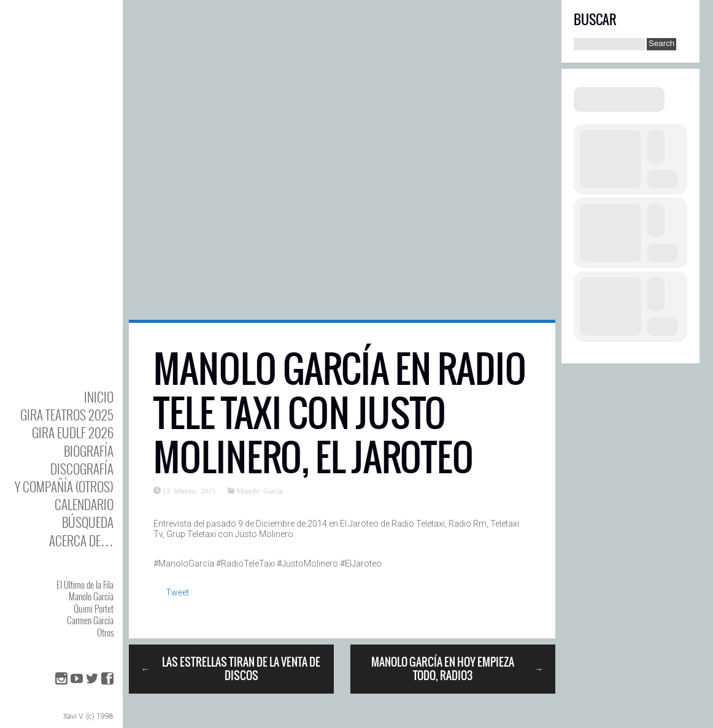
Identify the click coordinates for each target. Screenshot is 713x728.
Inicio (99, 397)
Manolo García (91, 596)
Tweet (177, 592)
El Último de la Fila (85, 584)
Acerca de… (81, 540)
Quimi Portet (94, 608)
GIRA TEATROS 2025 (67, 415)
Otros (105, 632)
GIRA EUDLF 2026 (73, 432)
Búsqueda (88, 522)
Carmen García (90, 620)
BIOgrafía (89, 451)
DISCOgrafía (82, 469)
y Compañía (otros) (64, 486)
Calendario (84, 504)
